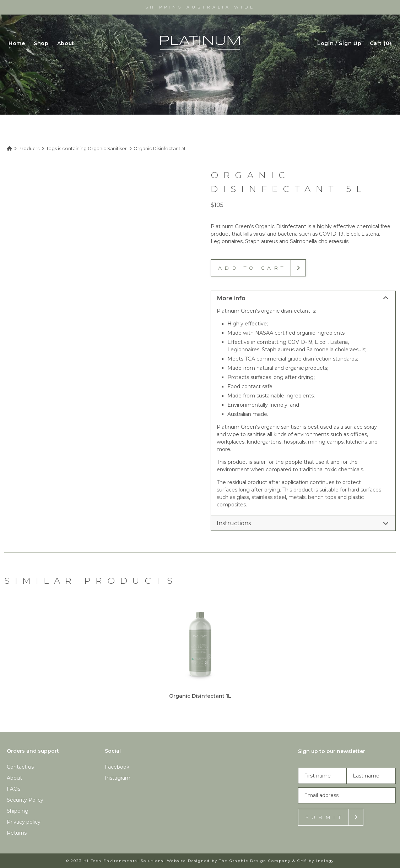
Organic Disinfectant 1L (200, 696)
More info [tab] (302, 298)
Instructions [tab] (302, 523)
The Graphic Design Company (255, 861)
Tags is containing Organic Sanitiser (87, 149)
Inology (325, 861)
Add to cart (252, 268)
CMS (302, 861)
